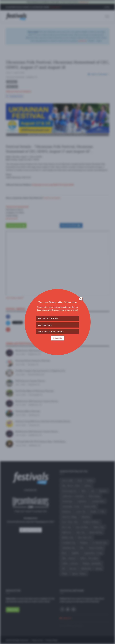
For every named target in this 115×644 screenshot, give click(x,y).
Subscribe (58, 338)
